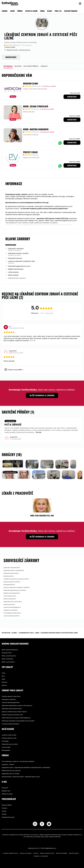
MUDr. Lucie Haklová (8, 662)
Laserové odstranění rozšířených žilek (21, 261)
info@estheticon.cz (50, 848)
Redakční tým (6, 791)
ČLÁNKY (50, 11)
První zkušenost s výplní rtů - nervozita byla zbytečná (18, 761)
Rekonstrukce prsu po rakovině (11, 771)
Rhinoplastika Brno (9, 585)
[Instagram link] (35, 824)
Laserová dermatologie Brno (12, 607)
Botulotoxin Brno (9, 576)
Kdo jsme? (5, 788)
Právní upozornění (61, 853)
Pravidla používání (26, 853)
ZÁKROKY (5, 11)
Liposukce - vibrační (8, 764)
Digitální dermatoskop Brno (12, 593)
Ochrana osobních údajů (10, 853)
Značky (4, 811)
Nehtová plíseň (13, 275)
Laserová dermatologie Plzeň (11, 702)
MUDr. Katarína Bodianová (10, 650)
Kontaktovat (72, 97)
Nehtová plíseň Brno (10, 599)
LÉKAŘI (12, 11)
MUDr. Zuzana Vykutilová (36, 106)
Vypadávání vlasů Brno (11, 610)
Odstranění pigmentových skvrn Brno (15, 590)
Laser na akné (6, 747)
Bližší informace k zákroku (42, 395)
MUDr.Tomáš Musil (7, 659)
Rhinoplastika (6, 750)
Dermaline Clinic (7, 653)
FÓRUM (42, 11)
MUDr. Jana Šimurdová (9, 656)
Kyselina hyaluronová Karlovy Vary (12, 715)
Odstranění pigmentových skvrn (19, 266)
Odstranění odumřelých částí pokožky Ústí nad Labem (18, 721)
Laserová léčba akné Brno (11, 616)
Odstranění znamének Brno (12, 568)
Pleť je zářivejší (13, 425)
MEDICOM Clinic (31, 83)
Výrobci (4, 814)
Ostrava (4, 685)
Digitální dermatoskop (16, 269)
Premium (4, 808)
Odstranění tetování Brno (11, 573)
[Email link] (49, 824)
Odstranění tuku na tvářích (10, 744)
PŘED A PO (58, 11)
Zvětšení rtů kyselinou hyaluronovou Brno (16, 579)
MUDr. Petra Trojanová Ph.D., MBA (42, 515)
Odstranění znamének (16, 249)
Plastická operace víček (9, 738)
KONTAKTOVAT (11, 57)
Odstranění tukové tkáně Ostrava (12, 709)
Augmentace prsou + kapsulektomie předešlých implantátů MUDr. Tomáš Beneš (26, 767)
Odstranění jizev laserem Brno (13, 602)
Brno (3, 676)
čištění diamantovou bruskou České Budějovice (16, 718)
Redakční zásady (74, 853)
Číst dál (38, 432)
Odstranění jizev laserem (17, 278)
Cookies (36, 853)
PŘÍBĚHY (20, 11)
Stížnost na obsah (7, 794)
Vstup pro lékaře (7, 805)
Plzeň (3, 679)
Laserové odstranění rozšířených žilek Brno (17, 587)
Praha (4, 673)
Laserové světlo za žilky (9, 735)
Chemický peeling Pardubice (10, 724)
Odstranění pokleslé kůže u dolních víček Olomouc (17, 706)
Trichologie (5, 741)
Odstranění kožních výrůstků (18, 253)
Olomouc (4, 682)
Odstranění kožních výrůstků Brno (14, 570)
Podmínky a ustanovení (41, 856)
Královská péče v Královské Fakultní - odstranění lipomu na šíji (21, 777)
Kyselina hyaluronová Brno (12, 582)
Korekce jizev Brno (9, 604)
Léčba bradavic (13, 272)
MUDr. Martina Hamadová (36, 129)
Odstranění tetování (15, 258)
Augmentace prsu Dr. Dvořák (10, 774)
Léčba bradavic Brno (10, 596)
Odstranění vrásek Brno (9, 699)
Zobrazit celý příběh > (16, 370)
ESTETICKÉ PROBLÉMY (71, 11)
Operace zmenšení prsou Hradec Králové (14, 712)
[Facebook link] (42, 824)
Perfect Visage (30, 152)
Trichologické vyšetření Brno (12, 613)
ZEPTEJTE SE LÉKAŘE (31, 11)
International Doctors (8, 817)
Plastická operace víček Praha (11, 696)
